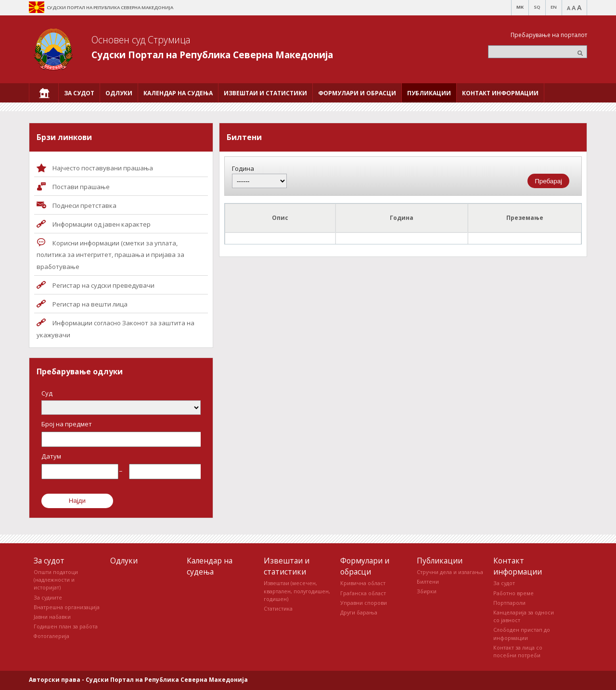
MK (520, 7)
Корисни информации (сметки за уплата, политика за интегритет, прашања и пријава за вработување (110, 255)
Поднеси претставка (84, 205)
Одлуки (124, 561)
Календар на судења (210, 566)
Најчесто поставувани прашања (103, 168)
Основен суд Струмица (141, 40)
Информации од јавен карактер (102, 224)
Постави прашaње (81, 187)
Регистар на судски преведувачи (103, 285)
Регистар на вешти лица (90, 304)
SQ (537, 7)
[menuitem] (44, 93)
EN (554, 7)
